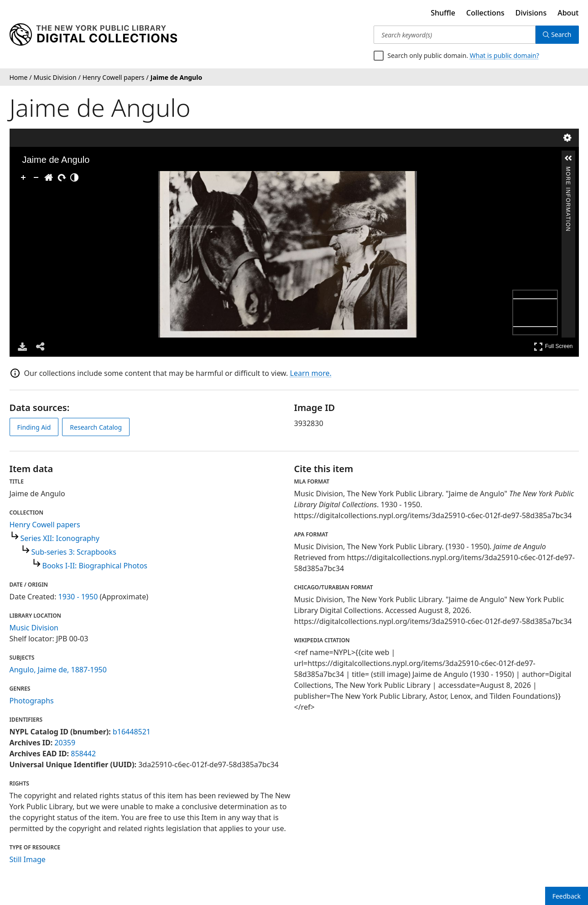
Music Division (34, 628)
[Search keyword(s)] (455, 35)
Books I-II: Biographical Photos (95, 566)
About (568, 13)
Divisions (531, 13)
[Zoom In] (23, 177)
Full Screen (553, 346)
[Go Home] (49, 177)
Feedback (567, 896)
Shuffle (443, 13)
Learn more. (311, 373)
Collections (485, 13)
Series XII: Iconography (60, 538)
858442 (83, 754)
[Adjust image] (74, 177)
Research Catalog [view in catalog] (96, 427)
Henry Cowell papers (45, 525)
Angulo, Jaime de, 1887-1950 (58, 670)
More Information (568, 170)
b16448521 (132, 732)
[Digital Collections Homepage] (93, 35)
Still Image (28, 859)
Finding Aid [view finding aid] (34, 427)
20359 (65, 743)
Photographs (32, 701)
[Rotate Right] (62, 177)
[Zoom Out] (36, 177)
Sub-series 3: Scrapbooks (74, 552)
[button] (568, 158)
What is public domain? (505, 55)
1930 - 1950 (78, 597)
